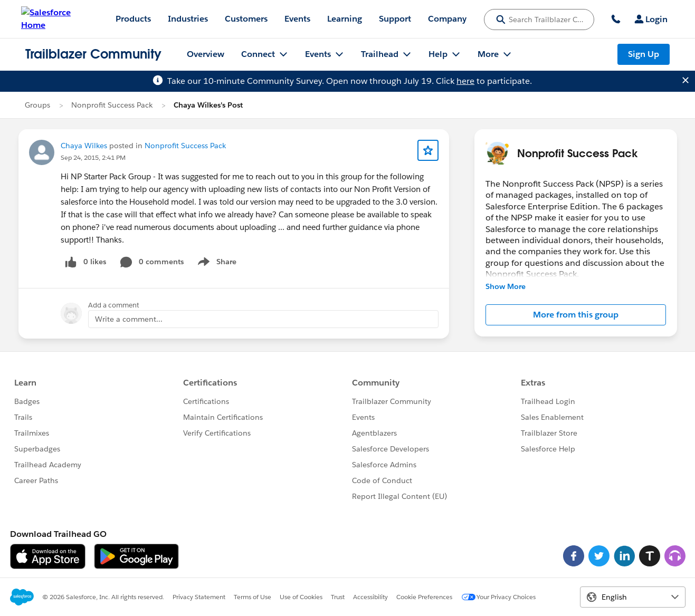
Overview (206, 54)
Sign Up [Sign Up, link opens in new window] (644, 54)
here (465, 81)
